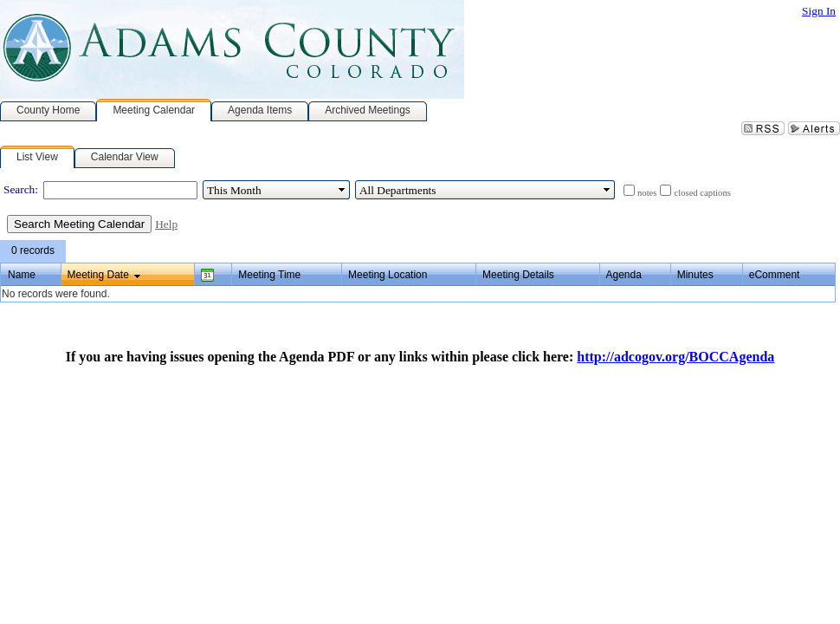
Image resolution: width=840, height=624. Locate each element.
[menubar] (33, 251)
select (342, 190)
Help (166, 224)
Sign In (819, 11)
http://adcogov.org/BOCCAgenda (675, 357)
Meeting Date (98, 275)
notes (647, 193)
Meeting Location (388, 275)
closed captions (702, 193)
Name (22, 275)
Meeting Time (269, 275)
